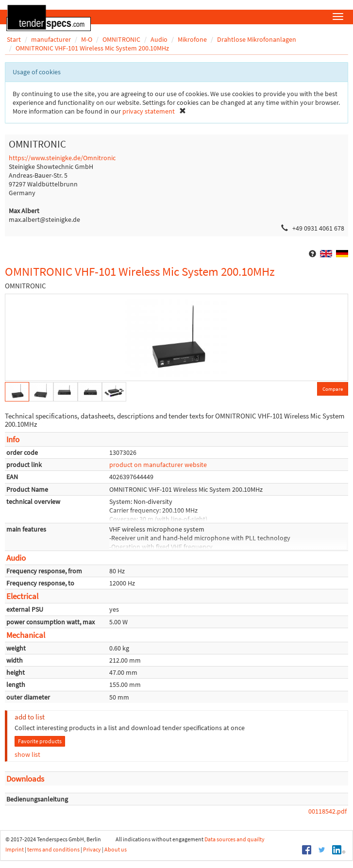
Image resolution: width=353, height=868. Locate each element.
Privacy (92, 849)
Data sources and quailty (235, 839)
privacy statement (149, 111)
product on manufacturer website (158, 465)
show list (27, 754)
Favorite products (40, 741)
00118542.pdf (328, 811)
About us (116, 849)
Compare (333, 389)
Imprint (15, 849)
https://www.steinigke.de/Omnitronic (62, 158)
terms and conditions (53, 849)
